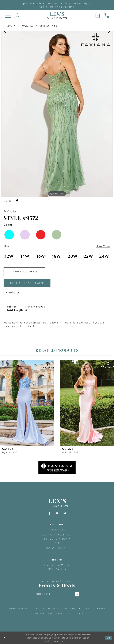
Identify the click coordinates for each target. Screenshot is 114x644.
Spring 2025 (48, 26)
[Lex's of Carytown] (57, 15)
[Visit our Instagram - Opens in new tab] (57, 514)
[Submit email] (77, 594)
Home (11, 26)
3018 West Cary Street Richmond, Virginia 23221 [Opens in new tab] (57, 539)
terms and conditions (45, 608)
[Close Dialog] (5, 638)
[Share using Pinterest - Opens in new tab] (17, 201)
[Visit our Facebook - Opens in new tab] (50, 514)
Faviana (27, 26)
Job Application (57, 548)
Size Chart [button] (103, 246)
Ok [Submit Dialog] (109, 638)
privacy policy (69, 608)
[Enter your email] (57, 594)
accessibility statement (93, 608)
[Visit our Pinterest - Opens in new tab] (65, 514)
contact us (85, 323)
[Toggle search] (18, 15)
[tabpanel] (57, 114)
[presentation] (27, 403)
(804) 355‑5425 (57, 530)
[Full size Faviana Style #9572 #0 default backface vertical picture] (57, 114)
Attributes (13, 292)
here (67, 641)
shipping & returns (19, 608)
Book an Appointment (27, 283)
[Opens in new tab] (57, 467)
